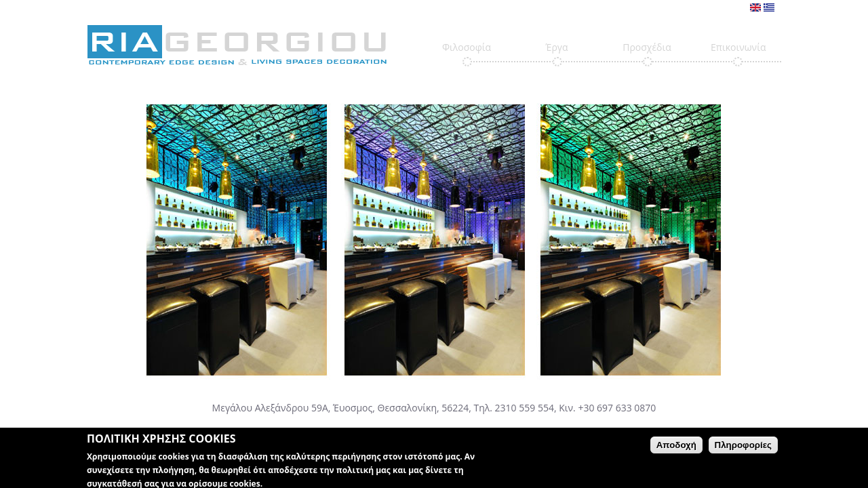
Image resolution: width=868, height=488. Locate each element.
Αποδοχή (676, 447)
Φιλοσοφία (467, 47)
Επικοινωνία (738, 47)
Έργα (556, 47)
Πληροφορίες (743, 447)
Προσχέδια (647, 47)
